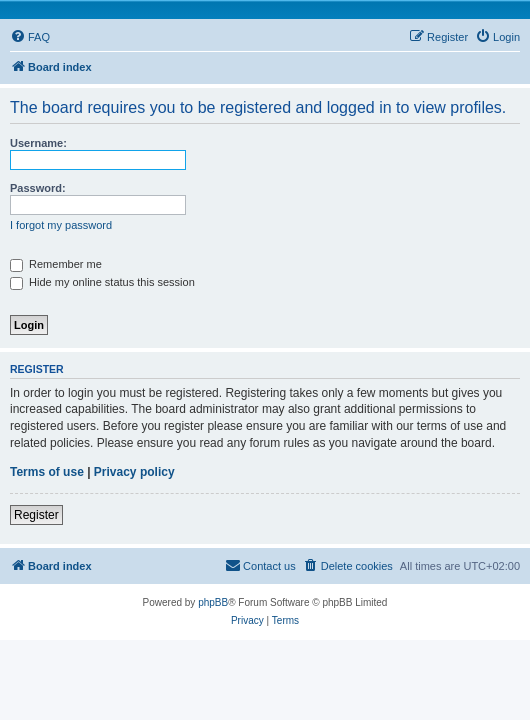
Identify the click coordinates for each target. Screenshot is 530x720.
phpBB (213, 602)
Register (36, 515)
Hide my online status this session (102, 282)
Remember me (56, 264)
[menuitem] (30, 37)
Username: (38, 143)
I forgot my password (61, 225)
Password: (38, 188)
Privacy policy (134, 472)
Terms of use (47, 472)
